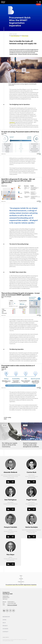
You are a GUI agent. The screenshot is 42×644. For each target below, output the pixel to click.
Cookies (5, 629)
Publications (21, 582)
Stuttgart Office (7, 559)
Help (4, 623)
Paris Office (28, 504)
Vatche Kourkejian (31, 527)
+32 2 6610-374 (11, 533)
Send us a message (12, 605)
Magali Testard (31, 500)
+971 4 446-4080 (32, 533)
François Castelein (10, 527)
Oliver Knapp (25, 36)
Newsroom (6, 617)
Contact (6, 632)
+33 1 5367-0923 (32, 505)
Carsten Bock (32, 472)
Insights (21, 579)
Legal (5, 620)
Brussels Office (7, 531)
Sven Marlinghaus (15, 36)
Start (21, 576)
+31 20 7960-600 (10, 478)
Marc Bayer (10, 555)
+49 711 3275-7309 (10, 560)
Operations (12, 122)
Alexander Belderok (10, 472)
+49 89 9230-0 (11, 602)
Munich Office (28, 477)
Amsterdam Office (7, 477)
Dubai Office (29, 531)
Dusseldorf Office (7, 504)
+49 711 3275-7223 (32, 478)
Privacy (5, 626)
